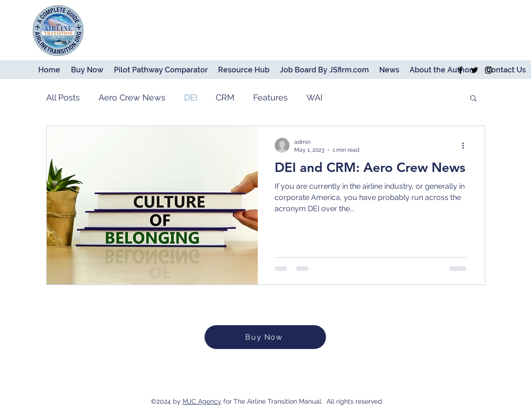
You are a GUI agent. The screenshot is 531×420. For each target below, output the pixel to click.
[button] (473, 99)
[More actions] (467, 145)
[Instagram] (489, 70)
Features (270, 97)
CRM (225, 97)
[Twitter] (474, 70)
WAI (314, 97)
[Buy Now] (265, 337)
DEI (191, 97)
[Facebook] (460, 70)
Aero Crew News (132, 97)
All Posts (63, 97)
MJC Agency (202, 401)
